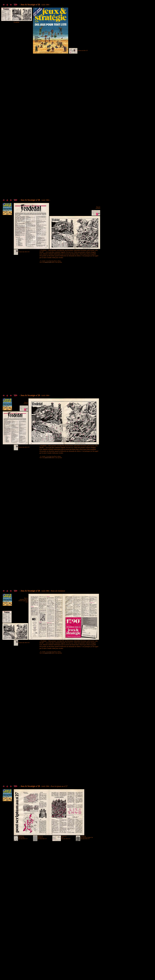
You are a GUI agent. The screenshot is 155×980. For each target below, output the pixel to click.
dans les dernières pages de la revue (23, 601)
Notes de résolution (98, 208)
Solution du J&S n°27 (83, 51)
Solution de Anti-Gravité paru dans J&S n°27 (23, 837)
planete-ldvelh (48, 262)
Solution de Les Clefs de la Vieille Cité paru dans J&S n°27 (87, 837)
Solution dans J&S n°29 (24, 252)
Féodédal (16, 22)
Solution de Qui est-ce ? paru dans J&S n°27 (42, 837)
